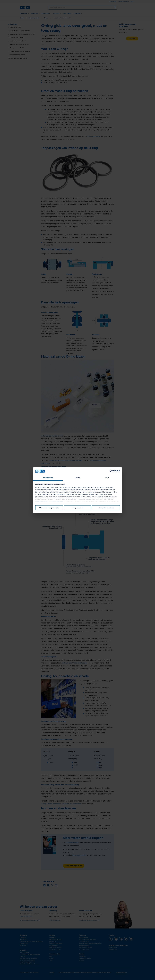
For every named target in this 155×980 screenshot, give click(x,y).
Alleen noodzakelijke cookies (49, 508)
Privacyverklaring (57, 501)
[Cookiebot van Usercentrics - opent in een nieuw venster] (111, 471)
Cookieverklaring (42, 501)
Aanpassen (78, 508)
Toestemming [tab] (48, 478)
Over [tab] (107, 478)
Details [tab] (77, 478)
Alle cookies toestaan (106, 508)
